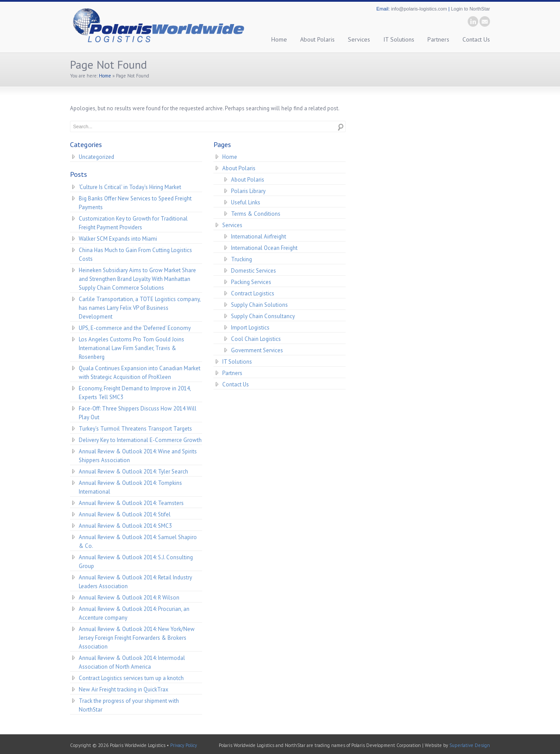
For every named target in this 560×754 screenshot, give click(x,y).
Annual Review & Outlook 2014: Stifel (125, 514)
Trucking (241, 259)
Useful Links (246, 202)
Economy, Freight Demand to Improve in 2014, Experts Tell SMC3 (135, 393)
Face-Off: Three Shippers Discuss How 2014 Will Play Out (138, 413)
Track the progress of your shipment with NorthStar (129, 705)
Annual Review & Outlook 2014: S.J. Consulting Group (136, 562)
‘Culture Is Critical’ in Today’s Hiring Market (130, 187)
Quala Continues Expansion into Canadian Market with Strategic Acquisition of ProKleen (140, 373)
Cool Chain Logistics (256, 339)
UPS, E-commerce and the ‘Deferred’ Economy (135, 328)
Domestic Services (254, 271)
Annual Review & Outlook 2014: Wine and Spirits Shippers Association (138, 456)
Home (279, 39)
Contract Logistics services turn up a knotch (131, 678)
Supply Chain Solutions (259, 305)
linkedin (473, 21)
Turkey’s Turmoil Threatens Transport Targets (135, 429)
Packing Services (251, 282)
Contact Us (476, 39)
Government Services (257, 350)
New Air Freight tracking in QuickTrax (124, 689)
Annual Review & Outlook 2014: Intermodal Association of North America (132, 662)
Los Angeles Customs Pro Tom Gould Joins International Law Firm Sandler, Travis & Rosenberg (131, 348)
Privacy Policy (184, 745)
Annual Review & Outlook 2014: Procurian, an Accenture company (134, 613)
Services (359, 39)
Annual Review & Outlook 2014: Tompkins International (130, 487)
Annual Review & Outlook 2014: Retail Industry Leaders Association (135, 582)
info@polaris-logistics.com (419, 9)
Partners (438, 39)
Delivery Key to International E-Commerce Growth (140, 440)
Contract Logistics (253, 293)
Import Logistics (250, 328)
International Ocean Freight (264, 248)
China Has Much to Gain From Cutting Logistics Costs (135, 254)
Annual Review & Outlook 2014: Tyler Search (133, 472)
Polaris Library (248, 191)
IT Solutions (399, 39)
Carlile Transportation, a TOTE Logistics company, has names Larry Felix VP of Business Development (140, 308)
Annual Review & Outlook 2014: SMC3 (125, 526)
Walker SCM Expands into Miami (118, 239)
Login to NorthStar (471, 9)
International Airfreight (259, 237)
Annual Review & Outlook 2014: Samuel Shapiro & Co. (138, 542)
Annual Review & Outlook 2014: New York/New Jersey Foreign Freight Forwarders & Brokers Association (137, 638)
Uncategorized (96, 157)
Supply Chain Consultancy (263, 316)
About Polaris (317, 39)
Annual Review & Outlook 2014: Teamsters (131, 503)
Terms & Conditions (256, 214)
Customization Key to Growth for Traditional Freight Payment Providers (133, 223)
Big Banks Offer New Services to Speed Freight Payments (135, 203)
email (485, 21)
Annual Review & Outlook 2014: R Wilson (129, 598)
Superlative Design (470, 745)
